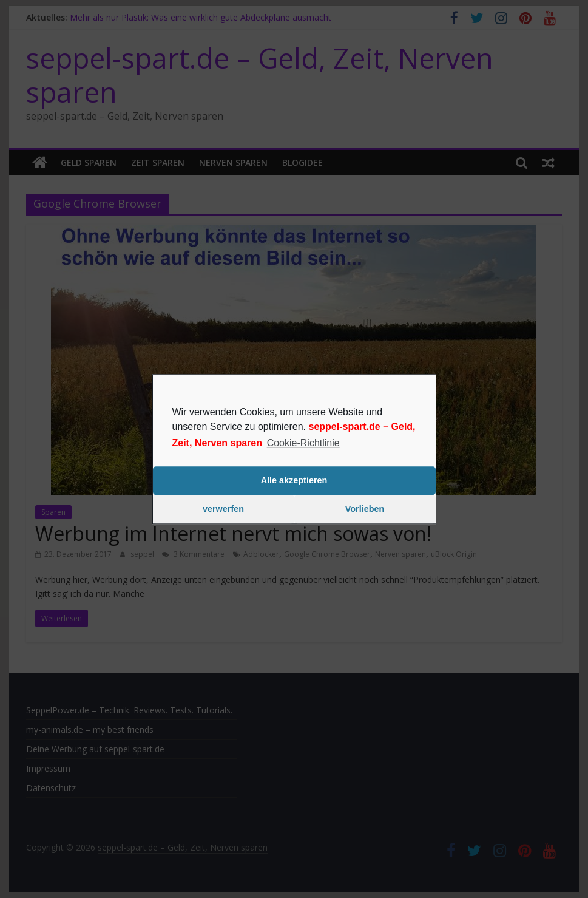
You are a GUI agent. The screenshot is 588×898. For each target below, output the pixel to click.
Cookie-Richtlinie (303, 443)
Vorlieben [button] (365, 509)
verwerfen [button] (223, 509)
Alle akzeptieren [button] (294, 481)
